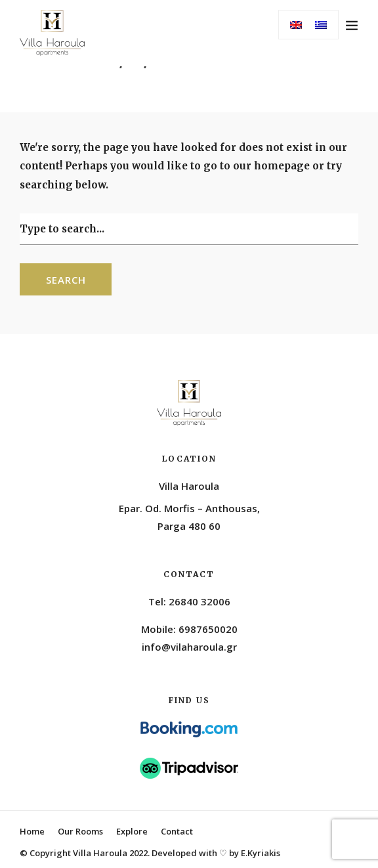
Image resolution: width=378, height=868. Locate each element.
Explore (132, 831)
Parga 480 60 (189, 526)
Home (32, 831)
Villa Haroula (189, 486)
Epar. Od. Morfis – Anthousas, (189, 508)
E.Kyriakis (261, 853)
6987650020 (208, 629)
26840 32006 (199, 601)
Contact (177, 831)
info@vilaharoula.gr (189, 647)
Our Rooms (80, 831)
